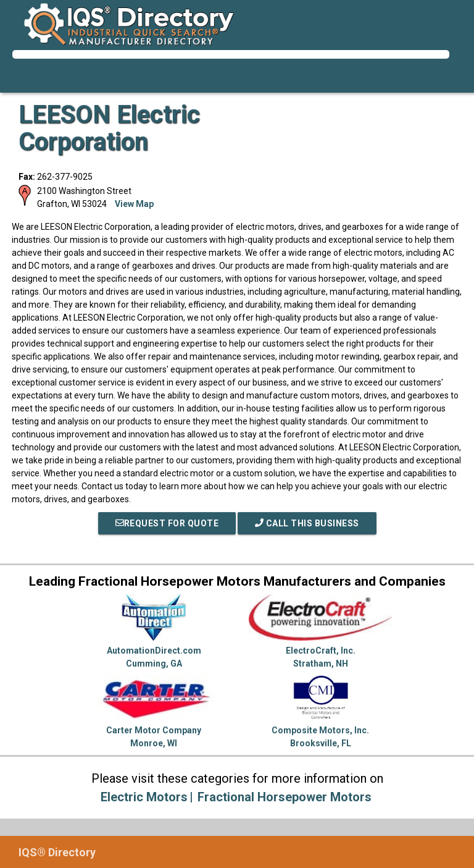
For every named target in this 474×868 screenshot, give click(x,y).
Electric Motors (144, 797)
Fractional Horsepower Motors (285, 797)
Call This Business (307, 523)
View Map (134, 204)
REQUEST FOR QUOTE (167, 523)
